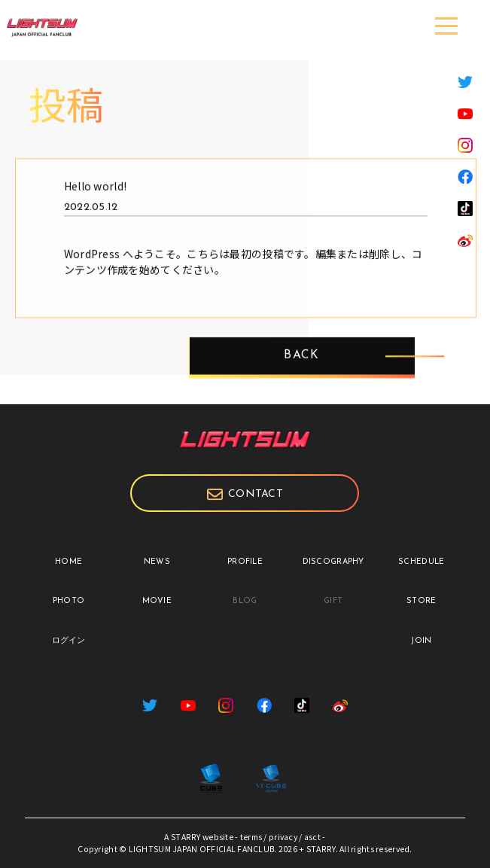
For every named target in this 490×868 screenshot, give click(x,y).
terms (251, 837)
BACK (302, 370)
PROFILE (245, 562)
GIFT (333, 601)
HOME (68, 562)
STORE (421, 601)
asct (312, 837)
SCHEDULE (421, 562)
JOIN (421, 641)
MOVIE (157, 601)
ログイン (69, 641)
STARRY (186, 837)
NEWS (157, 562)
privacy (283, 837)
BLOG (245, 601)
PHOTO (68, 601)
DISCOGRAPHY (333, 562)
